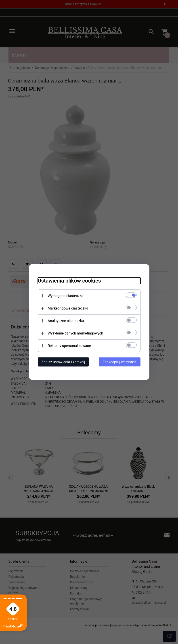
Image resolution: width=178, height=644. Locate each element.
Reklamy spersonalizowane (69, 346)
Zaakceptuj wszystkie (119, 362)
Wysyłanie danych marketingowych (75, 333)
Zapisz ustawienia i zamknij (63, 362)
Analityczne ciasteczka (66, 321)
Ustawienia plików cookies (69, 281)
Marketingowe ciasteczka (68, 308)
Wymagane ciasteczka (66, 296)
